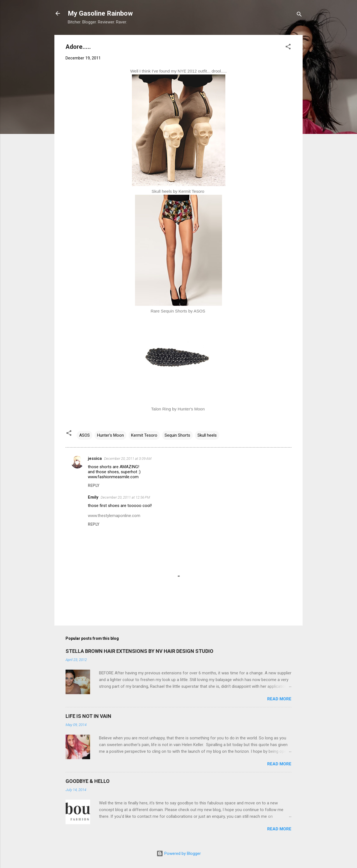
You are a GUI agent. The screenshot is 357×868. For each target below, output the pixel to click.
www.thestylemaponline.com (114, 516)
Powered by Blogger (179, 853)
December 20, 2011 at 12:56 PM (125, 497)
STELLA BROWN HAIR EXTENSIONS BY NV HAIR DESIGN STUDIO (139, 651)
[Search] (299, 15)
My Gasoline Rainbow (100, 13)
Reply (94, 485)
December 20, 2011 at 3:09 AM (128, 459)
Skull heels (207, 435)
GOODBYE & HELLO (88, 781)
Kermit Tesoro (144, 435)
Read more (279, 699)
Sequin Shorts (177, 435)
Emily (93, 497)
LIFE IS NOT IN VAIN (88, 716)
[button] (288, 48)
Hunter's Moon (110, 435)
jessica (95, 458)
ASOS (85, 435)
